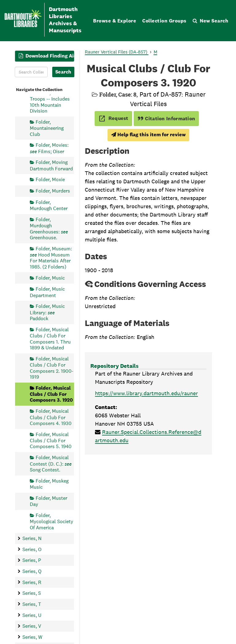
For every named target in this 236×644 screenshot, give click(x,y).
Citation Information (166, 119)
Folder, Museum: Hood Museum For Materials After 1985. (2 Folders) (51, 258)
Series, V (32, 626)
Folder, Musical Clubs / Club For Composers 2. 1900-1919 (52, 368)
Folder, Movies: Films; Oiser (49, 148)
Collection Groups (164, 21)
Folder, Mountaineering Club (47, 128)
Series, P (32, 561)
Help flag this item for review (148, 135)
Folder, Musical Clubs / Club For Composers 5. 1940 (51, 441)
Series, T (32, 604)
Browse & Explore (115, 21)
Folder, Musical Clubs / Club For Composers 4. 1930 (51, 417)
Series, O (32, 549)
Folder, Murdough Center (49, 205)
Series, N (32, 538)
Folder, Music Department (47, 292)
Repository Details (114, 366)
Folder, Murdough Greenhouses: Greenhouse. (49, 229)
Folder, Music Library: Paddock (47, 312)
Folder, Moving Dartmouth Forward (51, 165)
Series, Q (32, 571)
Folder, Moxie (50, 179)
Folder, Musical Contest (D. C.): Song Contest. (51, 464)
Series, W (32, 637)
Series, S (32, 593)
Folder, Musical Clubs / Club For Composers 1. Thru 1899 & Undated (50, 339)
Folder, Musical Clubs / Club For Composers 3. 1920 (51, 394)
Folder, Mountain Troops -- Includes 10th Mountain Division (51, 102)
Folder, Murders (53, 191)
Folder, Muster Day (49, 501)
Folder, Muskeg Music (49, 484)
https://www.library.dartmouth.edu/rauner (146, 393)
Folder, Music (50, 278)
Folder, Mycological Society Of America (51, 521)
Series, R (32, 582)
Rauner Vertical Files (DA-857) (117, 52)
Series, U (32, 615)
